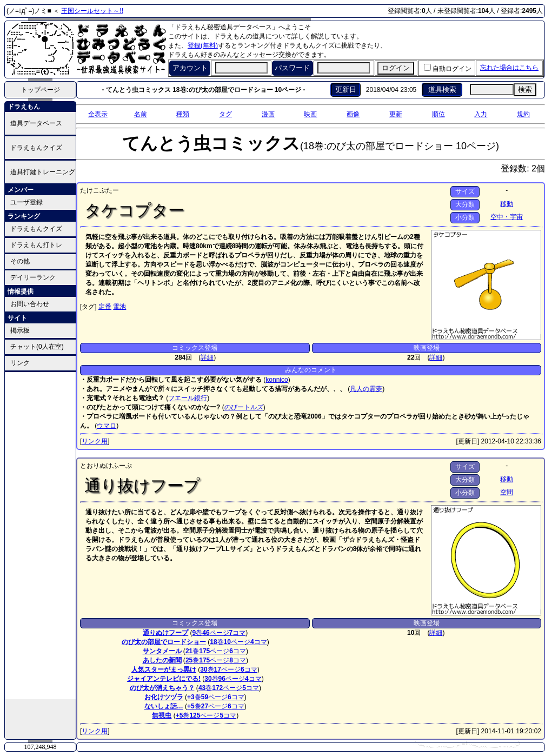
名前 (141, 114)
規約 (523, 114)
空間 (507, 492)
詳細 (207, 357)
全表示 (98, 114)
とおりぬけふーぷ (106, 466)
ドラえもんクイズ (36, 148)
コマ (238, 633)
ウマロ (107, 426)
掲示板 (20, 330)
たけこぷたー (99, 190)
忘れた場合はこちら (509, 68)
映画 (310, 114)
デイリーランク (33, 277)
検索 (525, 89)
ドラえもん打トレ (36, 245)
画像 (353, 114)
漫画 (268, 114)
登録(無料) (203, 45)
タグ (225, 114)
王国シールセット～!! (92, 11)
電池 (119, 307)
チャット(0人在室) (37, 347)
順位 (438, 114)
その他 (20, 261)
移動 (507, 204)
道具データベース (36, 123)
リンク (20, 363)
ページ (215, 633)
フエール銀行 (188, 398)
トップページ (41, 90)
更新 (396, 114)
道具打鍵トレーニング (43, 172)
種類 (183, 114)
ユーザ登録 (26, 202)
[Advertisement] (41, 535)
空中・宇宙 (507, 217)
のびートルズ (244, 407)
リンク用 (95, 441)
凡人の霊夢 (366, 389)
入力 (481, 114)
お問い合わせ (30, 304)
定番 (105, 307)
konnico (277, 380)
